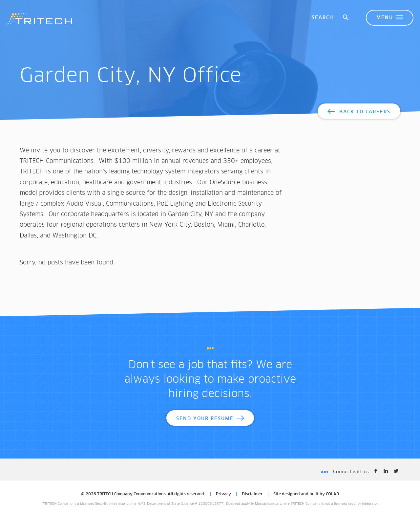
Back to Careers (365, 112)
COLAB (332, 494)
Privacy (223, 494)
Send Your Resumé (205, 419)
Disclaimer (252, 494)
